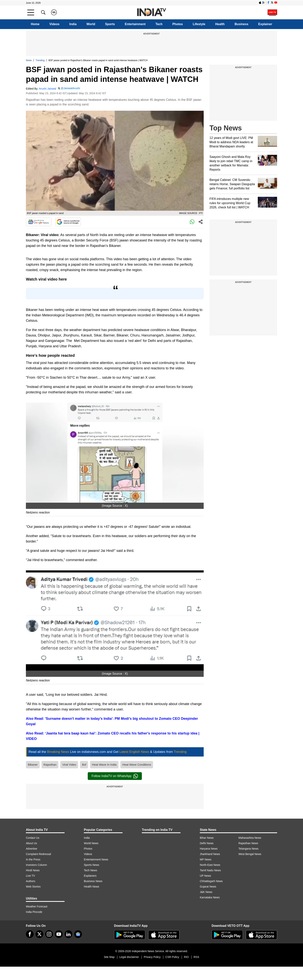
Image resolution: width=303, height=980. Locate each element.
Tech (159, 24)
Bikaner (33, 765)
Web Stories (33, 887)
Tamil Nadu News (210, 870)
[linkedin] (68, 934)
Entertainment (135, 24)
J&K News (206, 892)
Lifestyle (199, 24)
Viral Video (69, 765)
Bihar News (207, 838)
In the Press (33, 859)
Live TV (30, 876)
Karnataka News (210, 897)
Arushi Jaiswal (47, 89)
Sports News (91, 865)
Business (241, 24)
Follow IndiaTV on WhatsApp (115, 776)
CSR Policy (172, 957)
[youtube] (59, 934)
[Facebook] (30, 934)
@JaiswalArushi (70, 88)
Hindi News (33, 870)
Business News (93, 881)
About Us (31, 843)
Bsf (84, 765)
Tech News (90, 870)
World (91, 24)
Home (35, 24)
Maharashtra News (250, 838)
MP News (206, 859)
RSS (196, 957)
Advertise (31, 849)
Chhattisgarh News (211, 881)
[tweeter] (39, 934)
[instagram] (49, 934)
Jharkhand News (210, 854)
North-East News (210, 865)
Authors (31, 881)
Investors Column (36, 865)
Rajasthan (50, 765)
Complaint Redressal (38, 854)
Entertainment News (96, 859)
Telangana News (249, 849)
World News (91, 843)
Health (220, 24)
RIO (186, 957)
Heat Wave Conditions (137, 765)
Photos (178, 24)
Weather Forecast (37, 906)
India (73, 24)
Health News (91, 887)
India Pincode (34, 912)
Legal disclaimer (129, 957)
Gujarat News (208, 887)
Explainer (265, 24)
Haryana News (209, 849)
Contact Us (33, 838)
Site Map (109, 957)
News (29, 60)
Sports (110, 24)
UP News (205, 876)
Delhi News (207, 843)
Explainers (90, 876)
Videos (54, 24)
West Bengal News (250, 854)
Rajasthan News (248, 843)
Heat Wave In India (104, 765)
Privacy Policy (152, 957)
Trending (40, 60)
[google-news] (78, 934)
